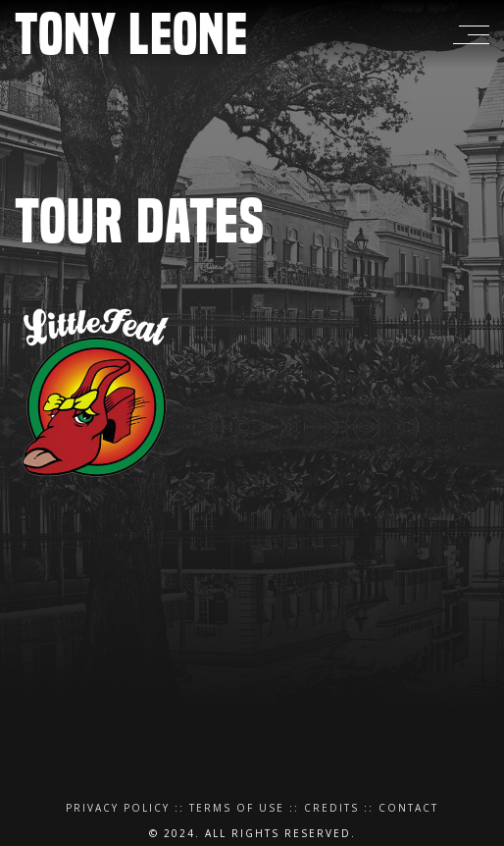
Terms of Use (237, 808)
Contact (408, 808)
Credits (331, 808)
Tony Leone (131, 34)
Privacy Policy (118, 808)
